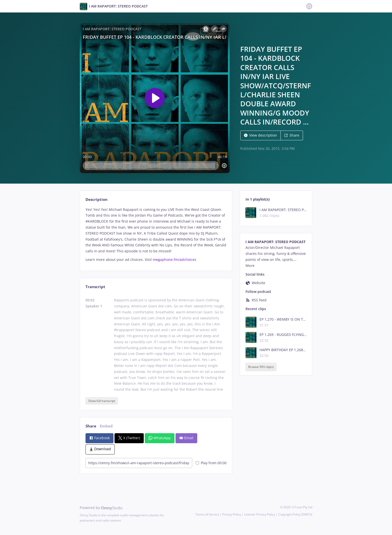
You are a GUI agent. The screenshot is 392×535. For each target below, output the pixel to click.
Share (292, 135)
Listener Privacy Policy (260, 514)
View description (260, 135)
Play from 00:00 (211, 463)
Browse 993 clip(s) (261, 367)
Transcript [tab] (95, 287)
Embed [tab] (106, 426)
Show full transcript (102, 401)
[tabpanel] (156, 235)
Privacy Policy (232, 514)
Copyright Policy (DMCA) (295, 514)
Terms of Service (207, 514)
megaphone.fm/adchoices (174, 259)
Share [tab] (91, 426)
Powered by (101, 508)
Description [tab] (96, 199)
